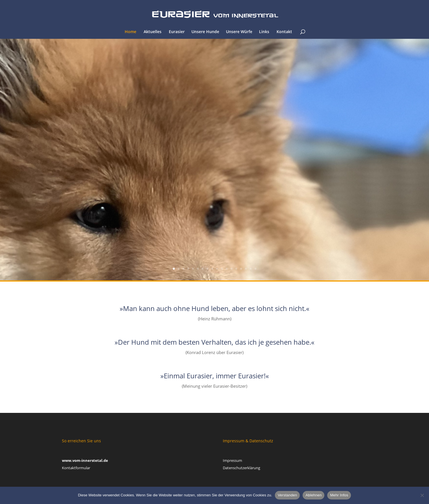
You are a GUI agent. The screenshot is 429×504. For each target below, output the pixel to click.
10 (217, 269)
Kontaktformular (76, 468)
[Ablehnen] (422, 495)
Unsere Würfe (239, 32)
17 (251, 269)
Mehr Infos (339, 495)
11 (222, 269)
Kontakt (284, 32)
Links (264, 32)
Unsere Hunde (205, 32)
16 (246, 269)
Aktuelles (153, 32)
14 (236, 269)
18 (256, 269)
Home (131, 32)
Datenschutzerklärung (242, 468)
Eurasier (177, 32)
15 (241, 269)
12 (227, 269)
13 (231, 269)
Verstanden (287, 495)
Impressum (232, 460)
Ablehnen (313, 495)
